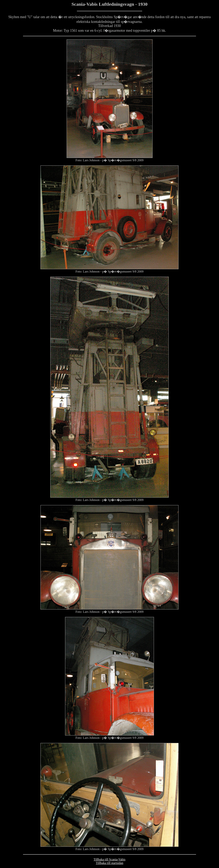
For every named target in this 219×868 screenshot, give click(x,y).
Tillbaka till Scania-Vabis (109, 859)
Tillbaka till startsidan (109, 863)
